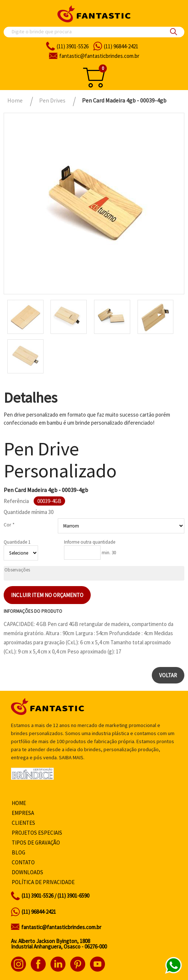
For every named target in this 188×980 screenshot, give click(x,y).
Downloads (27, 872)
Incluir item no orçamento (47, 595)
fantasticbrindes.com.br (99, 56)
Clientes (23, 823)
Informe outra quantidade (90, 542)
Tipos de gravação (36, 843)
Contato (23, 862)
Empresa (23, 813)
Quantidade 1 (17, 542)
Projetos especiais (37, 833)
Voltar (168, 675)
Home (19, 803)
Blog (18, 852)
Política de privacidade (43, 882)
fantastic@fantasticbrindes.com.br (61, 927)
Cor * (9, 525)
